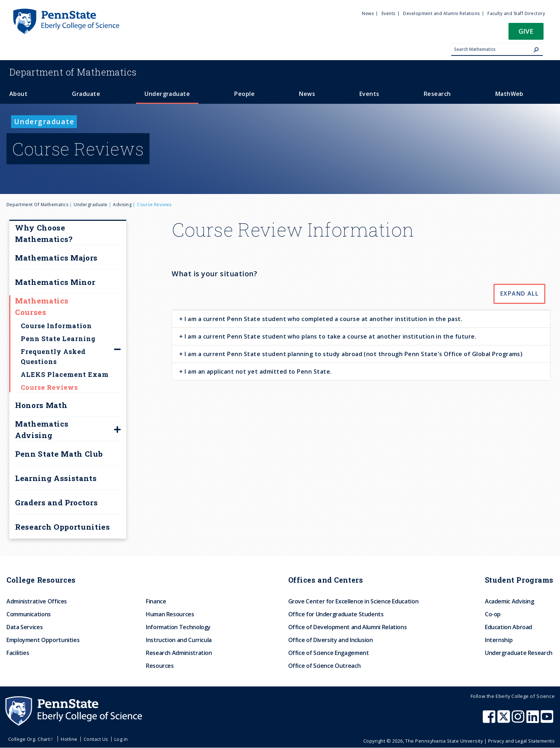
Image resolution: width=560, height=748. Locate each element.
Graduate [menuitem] (86, 94)
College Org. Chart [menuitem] (32, 739)
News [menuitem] (368, 13)
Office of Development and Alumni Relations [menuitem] (348, 627)
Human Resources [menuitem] (170, 614)
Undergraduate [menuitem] (167, 94)
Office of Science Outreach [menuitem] (325, 666)
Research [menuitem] (437, 94)
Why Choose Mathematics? (44, 233)
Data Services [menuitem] (24, 627)
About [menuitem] (18, 94)
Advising (122, 205)
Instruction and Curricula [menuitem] (179, 640)
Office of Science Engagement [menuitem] (329, 653)
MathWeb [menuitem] (509, 94)
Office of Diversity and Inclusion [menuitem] (331, 640)
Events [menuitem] (389, 13)
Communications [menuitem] (29, 614)
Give (526, 31)
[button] (526, 33)
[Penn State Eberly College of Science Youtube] (548, 720)
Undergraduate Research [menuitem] (519, 653)
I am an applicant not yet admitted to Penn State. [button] (257, 371)
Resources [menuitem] (160, 666)
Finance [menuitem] (156, 601)
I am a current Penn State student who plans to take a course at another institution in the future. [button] (330, 336)
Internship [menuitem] (499, 640)
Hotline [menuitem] (69, 739)
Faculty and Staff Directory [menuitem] (516, 13)
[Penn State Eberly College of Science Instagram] (519, 720)
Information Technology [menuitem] (178, 627)
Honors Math (41, 405)
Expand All (519, 293)
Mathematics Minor (55, 282)
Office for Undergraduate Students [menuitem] (336, 614)
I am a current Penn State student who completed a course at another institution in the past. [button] (323, 319)
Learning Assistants (56, 478)
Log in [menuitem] (121, 739)
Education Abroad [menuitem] (509, 627)
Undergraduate (90, 205)
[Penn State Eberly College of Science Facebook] (490, 720)
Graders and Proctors (56, 502)
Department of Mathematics (37, 205)
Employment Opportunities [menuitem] (43, 640)
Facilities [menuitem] (18, 653)
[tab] (361, 319)
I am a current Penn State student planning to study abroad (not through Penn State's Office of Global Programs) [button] (353, 354)
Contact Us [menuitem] (96, 739)
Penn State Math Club (59, 454)
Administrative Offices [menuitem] (37, 601)
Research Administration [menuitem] (179, 653)
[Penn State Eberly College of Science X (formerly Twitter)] (505, 720)
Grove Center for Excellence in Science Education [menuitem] (353, 601)
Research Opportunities (63, 527)
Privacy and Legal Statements (521, 741)
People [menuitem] (244, 94)
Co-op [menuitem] (493, 614)
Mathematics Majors (56, 258)
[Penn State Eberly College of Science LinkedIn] (534, 720)
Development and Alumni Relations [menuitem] (441, 13)
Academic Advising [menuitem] (510, 601)
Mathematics (73, 72)
